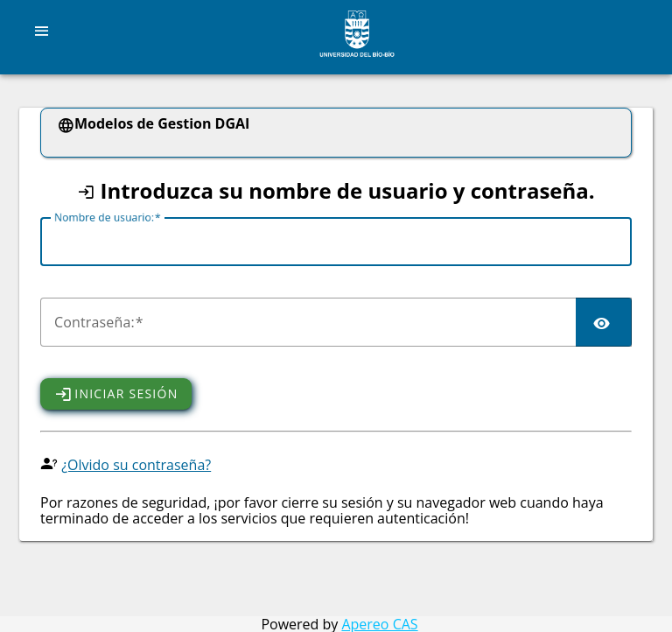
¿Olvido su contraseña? (136, 465)
